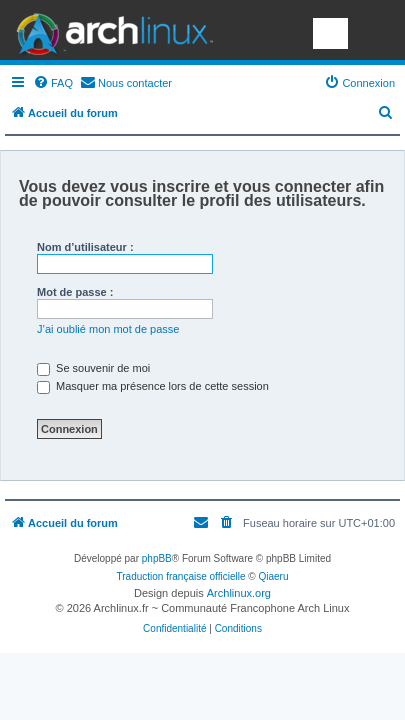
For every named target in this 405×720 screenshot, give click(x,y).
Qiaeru (273, 576)
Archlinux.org (239, 593)
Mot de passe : (75, 292)
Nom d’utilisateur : (85, 247)
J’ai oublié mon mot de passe (108, 329)
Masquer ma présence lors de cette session (153, 386)
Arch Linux (110, 30)
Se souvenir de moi (93, 368)
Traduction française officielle (181, 576)
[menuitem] (53, 83)
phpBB (157, 558)
